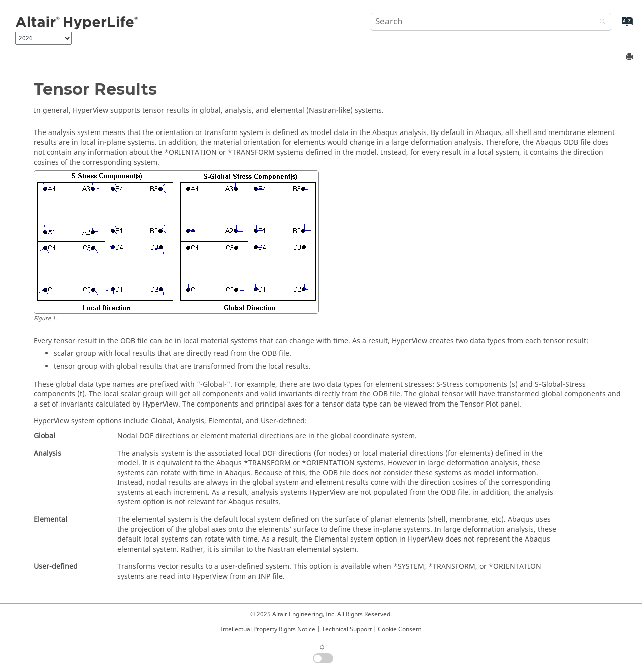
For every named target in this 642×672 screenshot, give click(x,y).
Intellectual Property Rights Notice (268, 629)
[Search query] (491, 22)
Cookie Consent (399, 629)
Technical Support (347, 629)
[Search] (600, 22)
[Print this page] (630, 57)
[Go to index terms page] (616, 26)
